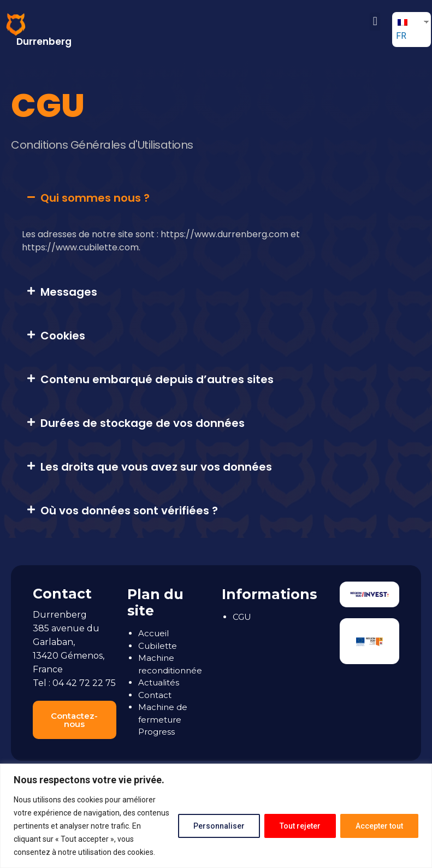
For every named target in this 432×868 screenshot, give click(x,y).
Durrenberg (44, 42)
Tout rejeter (298, 826)
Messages (69, 292)
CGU (242, 617)
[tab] (219, 198)
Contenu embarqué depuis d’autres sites (157, 379)
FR (402, 30)
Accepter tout (379, 826)
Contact (155, 695)
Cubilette (158, 646)
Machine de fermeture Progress (163, 719)
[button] (375, 22)
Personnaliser (216, 826)
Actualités (159, 682)
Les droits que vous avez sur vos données (156, 467)
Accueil (153, 633)
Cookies (63, 336)
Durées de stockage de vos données (143, 423)
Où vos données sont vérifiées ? (129, 511)
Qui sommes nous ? (95, 198)
